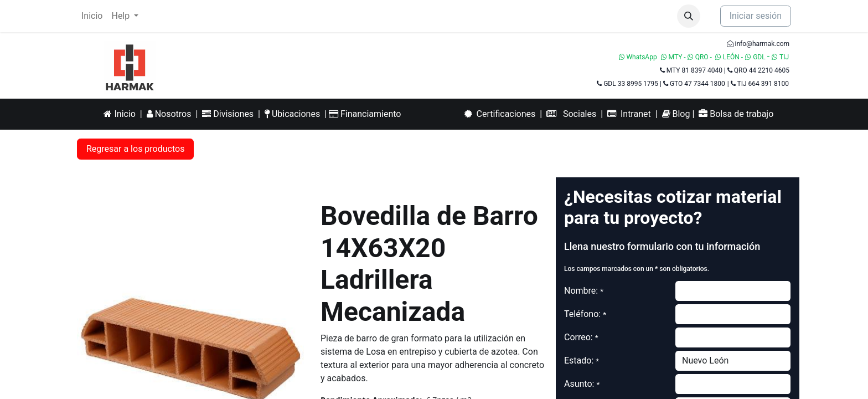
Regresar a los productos (135, 149)
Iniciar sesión (756, 16)
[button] (689, 16)
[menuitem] (92, 16)
